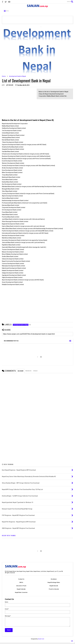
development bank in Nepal (17, 76)
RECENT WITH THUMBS (9, 535)
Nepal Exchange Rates (54, 582)
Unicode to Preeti (21, 586)
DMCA (21, 582)
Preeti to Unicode (54, 589)
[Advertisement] (18, 102)
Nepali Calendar (21, 589)
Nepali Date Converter (21, 592)
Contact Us (21, 579)
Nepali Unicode (54, 586)
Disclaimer (54, 579)
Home (4, 76)
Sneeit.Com (41, 640)
